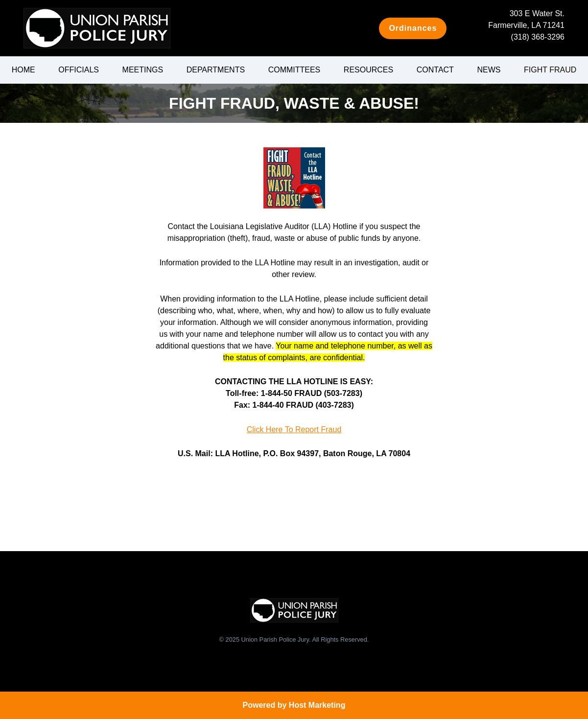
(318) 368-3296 (538, 37)
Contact (435, 70)
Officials (79, 70)
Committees (294, 70)
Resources (368, 70)
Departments (216, 70)
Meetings (143, 70)
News (489, 70)
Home (24, 70)
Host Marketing (317, 705)
